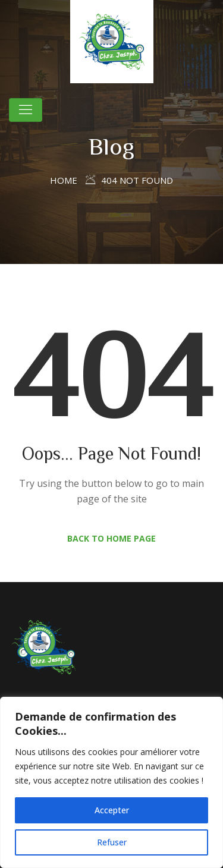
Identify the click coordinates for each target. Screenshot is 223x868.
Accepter (112, 810)
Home (64, 180)
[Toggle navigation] (26, 110)
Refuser (112, 842)
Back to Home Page (111, 538)
